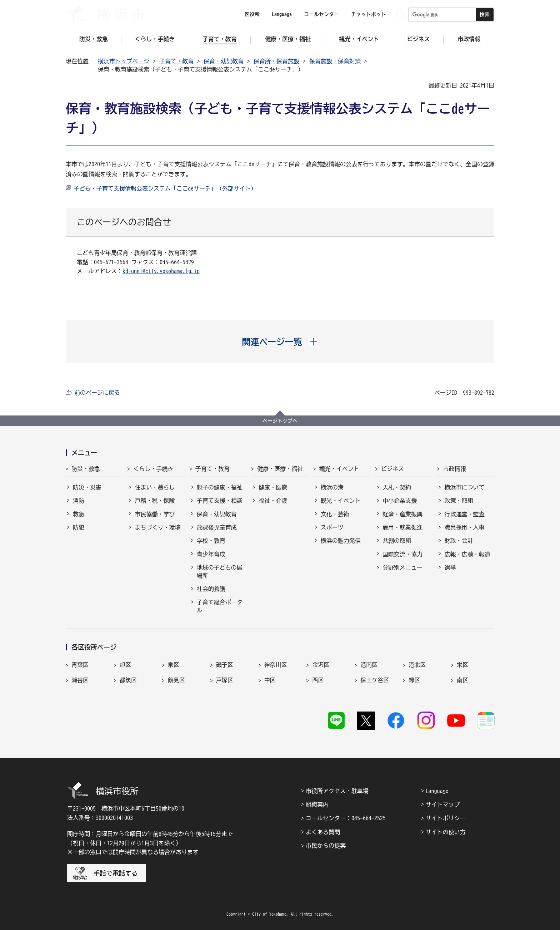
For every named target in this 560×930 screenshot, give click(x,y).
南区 (462, 680)
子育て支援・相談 (220, 501)
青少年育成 (211, 554)
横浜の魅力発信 (341, 541)
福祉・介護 (273, 501)
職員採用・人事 (464, 527)
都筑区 (128, 680)
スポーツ (332, 527)
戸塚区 (225, 680)
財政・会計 (459, 541)
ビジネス (392, 469)
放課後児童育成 (217, 527)
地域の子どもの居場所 (220, 571)
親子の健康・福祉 (220, 487)
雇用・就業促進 (402, 527)
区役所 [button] (252, 14)
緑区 (414, 680)
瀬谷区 (80, 680)
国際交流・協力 (402, 554)
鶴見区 (176, 680)
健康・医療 (273, 487)
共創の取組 (397, 541)
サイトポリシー (446, 818)
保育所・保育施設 (276, 61)
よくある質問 (323, 832)
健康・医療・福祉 (280, 469)
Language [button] (282, 14)
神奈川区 (276, 665)
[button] (280, 342)
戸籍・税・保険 (155, 501)
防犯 (79, 527)
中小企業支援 (400, 501)
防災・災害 (87, 487)
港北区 (417, 665)
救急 (79, 514)
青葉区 (80, 665)
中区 (270, 680)
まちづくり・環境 (157, 527)
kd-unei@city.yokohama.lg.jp (161, 271)
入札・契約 (397, 487)
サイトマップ (443, 804)
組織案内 (317, 804)
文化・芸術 (335, 514)
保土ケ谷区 (375, 680)
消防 (79, 501)
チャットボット (369, 14)
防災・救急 (86, 469)
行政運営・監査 (464, 514)
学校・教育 (211, 541)
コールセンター (321, 14)
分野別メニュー (402, 567)
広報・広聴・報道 (467, 554)
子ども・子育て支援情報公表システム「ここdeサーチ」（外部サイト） (165, 188)
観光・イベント (339, 469)
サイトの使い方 (446, 832)
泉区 (174, 665)
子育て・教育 (176, 61)
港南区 (369, 665)
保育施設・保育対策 (335, 61)
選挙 (450, 567)
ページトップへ (280, 421)
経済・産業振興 (402, 514)
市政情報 (454, 469)
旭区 (125, 665)
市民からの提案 (326, 846)
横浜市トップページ (124, 61)
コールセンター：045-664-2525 (346, 818)
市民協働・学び (155, 514)
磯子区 (225, 665)
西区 (318, 680)
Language (437, 791)
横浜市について (464, 487)
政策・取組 (459, 501)
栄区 (462, 665)
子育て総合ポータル (220, 606)
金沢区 (321, 665)
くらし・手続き (153, 469)
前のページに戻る (97, 393)
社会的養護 (211, 589)
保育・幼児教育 (224, 61)
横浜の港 (332, 487)
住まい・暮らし (155, 487)
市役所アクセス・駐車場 (337, 791)
